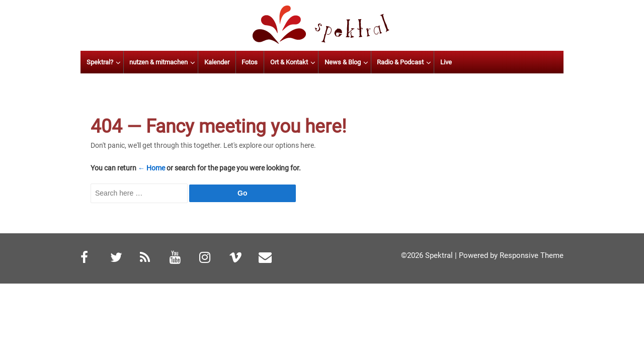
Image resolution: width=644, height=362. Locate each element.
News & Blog (394, 62)
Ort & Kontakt (341, 62)
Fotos (302, 62)
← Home (151, 168)
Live (498, 62)
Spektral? (152, 62)
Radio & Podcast (452, 62)
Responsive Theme (532, 255)
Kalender (269, 62)
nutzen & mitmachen (211, 62)
